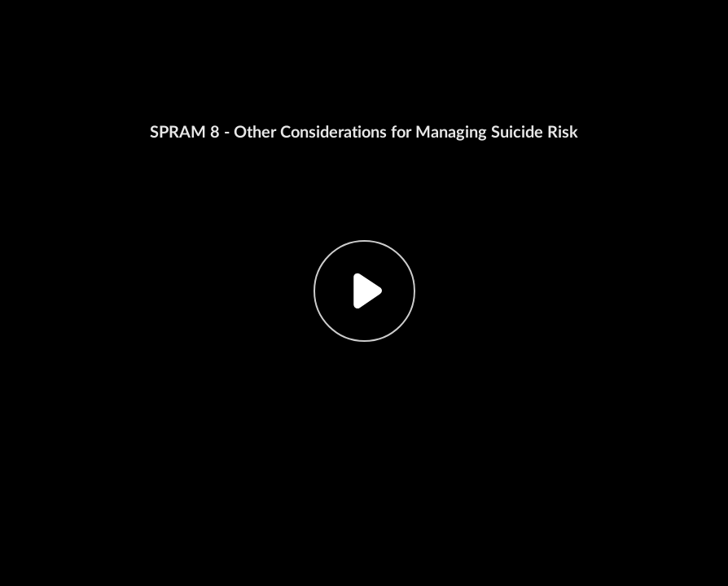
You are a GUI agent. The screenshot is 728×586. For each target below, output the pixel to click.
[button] (364, 293)
